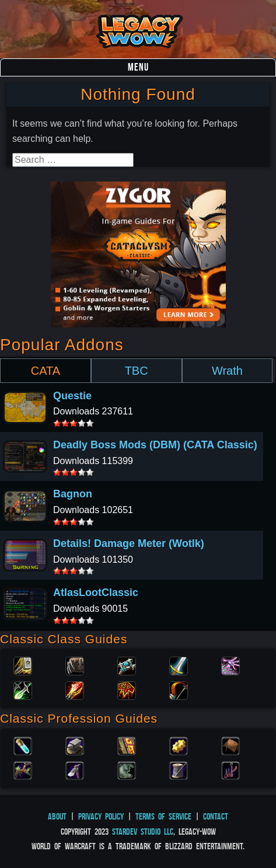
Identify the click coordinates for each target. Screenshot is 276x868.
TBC (137, 371)
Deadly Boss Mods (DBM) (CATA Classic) (155, 445)
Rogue (23, 689)
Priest (127, 665)
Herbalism (23, 769)
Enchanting (127, 745)
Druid (75, 665)
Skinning (127, 769)
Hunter (179, 689)
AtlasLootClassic (96, 592)
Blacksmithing (75, 745)
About (57, 816)
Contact (216, 816)
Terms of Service (163, 816)
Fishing (230, 769)
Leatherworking (230, 745)
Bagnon (73, 494)
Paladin (23, 665)
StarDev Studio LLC (143, 832)
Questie (72, 396)
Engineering (179, 745)
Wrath (227, 371)
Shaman (127, 689)
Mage (75, 689)
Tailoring (179, 769)
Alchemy (23, 745)
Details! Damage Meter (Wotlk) (129, 543)
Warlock (230, 665)
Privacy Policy (101, 816)
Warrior (179, 665)
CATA (46, 371)
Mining (75, 769)
